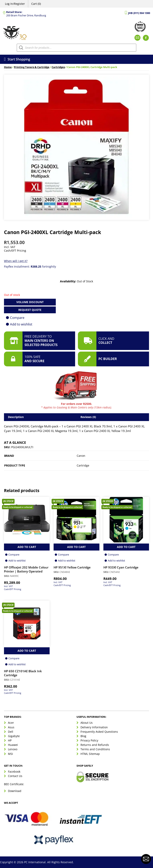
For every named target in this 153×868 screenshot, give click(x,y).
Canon (81, 456)
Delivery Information (94, 727)
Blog (83, 736)
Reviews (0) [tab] (88, 417)
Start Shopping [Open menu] (17, 59)
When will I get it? (16, 261)
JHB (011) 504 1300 (139, 13)
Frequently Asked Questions (99, 732)
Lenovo (13, 749)
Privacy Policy (89, 740)
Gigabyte (14, 736)
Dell (11, 732)
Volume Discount (30, 302)
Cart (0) (36, 4)
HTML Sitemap (90, 754)
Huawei (13, 745)
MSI (10, 754)
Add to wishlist (21, 324)
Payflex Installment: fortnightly (30, 266)
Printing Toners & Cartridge (32, 67)
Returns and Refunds (95, 745)
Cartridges (58, 67)
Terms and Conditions (95, 749)
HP (10, 740)
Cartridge (83, 465)
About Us (87, 723)
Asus (11, 727)
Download (15, 791)
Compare (17, 318)
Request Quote (30, 310)
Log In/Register (15, 4)
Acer (11, 723)
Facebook (14, 772)
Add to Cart (27, 547)
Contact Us (15, 776)
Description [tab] (16, 417)
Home (8, 67)
